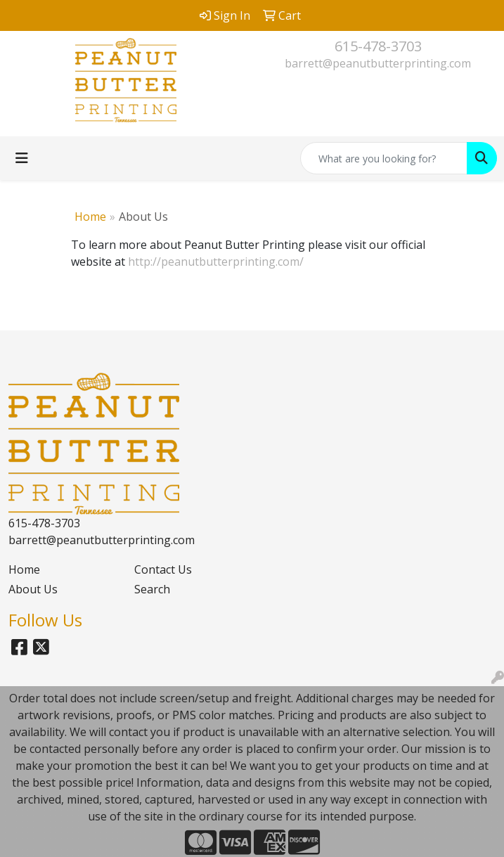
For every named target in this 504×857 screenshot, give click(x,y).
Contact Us (163, 569)
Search (152, 589)
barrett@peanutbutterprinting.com (378, 63)
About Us (33, 589)
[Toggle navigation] (22, 158)
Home (90, 217)
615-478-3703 (378, 46)
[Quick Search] (384, 158)
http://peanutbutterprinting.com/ (216, 262)
